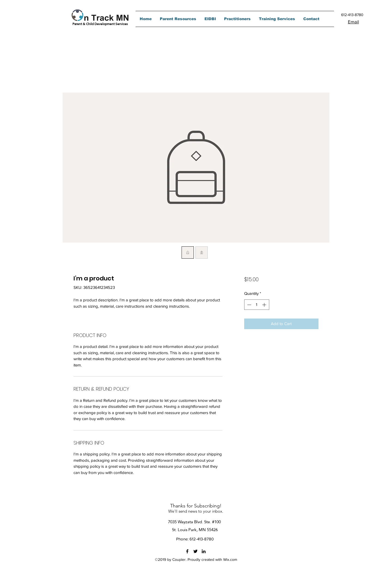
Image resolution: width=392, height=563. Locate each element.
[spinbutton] (257, 305)
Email (353, 22)
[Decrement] (249, 305)
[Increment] (265, 305)
